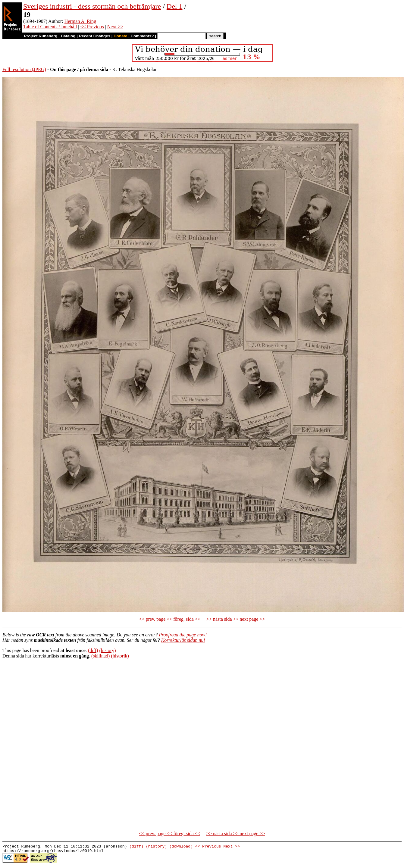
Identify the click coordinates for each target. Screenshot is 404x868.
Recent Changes (95, 36)
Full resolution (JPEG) (24, 69)
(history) (107, 650)
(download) (181, 847)
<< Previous (92, 27)
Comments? (142, 36)
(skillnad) (100, 656)
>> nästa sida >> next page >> (236, 619)
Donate (120, 36)
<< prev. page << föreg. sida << (170, 619)
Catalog (68, 36)
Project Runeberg (41, 36)
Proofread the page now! (183, 635)
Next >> (115, 27)
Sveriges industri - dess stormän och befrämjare (92, 6)
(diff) (93, 650)
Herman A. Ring (80, 21)
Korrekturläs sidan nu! (183, 640)
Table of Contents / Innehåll (50, 27)
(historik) (120, 656)
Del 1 (175, 6)
